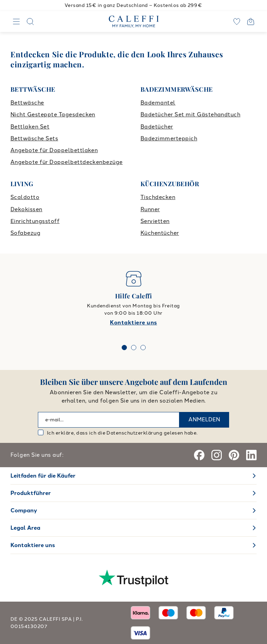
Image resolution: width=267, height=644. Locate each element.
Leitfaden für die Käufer (43, 476)
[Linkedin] (251, 455)
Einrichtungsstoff (35, 221)
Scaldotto (25, 197)
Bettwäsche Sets (34, 138)
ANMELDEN (204, 419)
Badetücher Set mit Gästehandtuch (190, 114)
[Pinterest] (234, 455)
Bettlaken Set (30, 127)
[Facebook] (199, 455)
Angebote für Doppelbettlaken (54, 150)
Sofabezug (25, 233)
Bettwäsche (27, 103)
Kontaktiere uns (133, 323)
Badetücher (157, 127)
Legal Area (25, 528)
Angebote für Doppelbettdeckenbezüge (67, 162)
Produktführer (31, 493)
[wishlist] (237, 22)
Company (24, 510)
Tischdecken (158, 197)
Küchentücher (160, 233)
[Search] (30, 22)
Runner (150, 209)
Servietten (155, 221)
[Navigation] (16, 22)
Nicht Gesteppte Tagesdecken (53, 114)
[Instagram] (217, 455)
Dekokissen (26, 209)
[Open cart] (251, 22)
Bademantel (158, 103)
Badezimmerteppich (169, 138)
